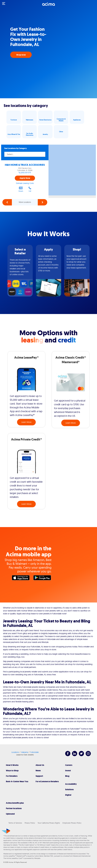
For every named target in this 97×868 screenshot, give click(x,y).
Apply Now (25, 178)
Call (30, 189)
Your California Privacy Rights (49, 823)
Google (43, 578)
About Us (40, 765)
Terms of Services (15, 823)
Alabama (25, 752)
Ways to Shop (12, 771)
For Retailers (12, 776)
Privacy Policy (30, 823)
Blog (67, 776)
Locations (15, 752)
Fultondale (34, 752)
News (38, 771)
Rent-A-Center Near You (17, 781)
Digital (68, 795)
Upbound (10, 814)
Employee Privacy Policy (72, 823)
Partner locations (14, 808)
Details (21, 189)
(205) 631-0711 (26, 173)
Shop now (21, 55)
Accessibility (71, 784)
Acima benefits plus (15, 803)
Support (39, 776)
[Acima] (48, 5)
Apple (21, 578)
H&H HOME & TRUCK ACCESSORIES (25, 165)
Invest (68, 771)
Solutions (69, 789)
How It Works (12, 765)
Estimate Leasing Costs (25, 183)
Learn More (26, 422)
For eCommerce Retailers (47, 781)
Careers (69, 765)
